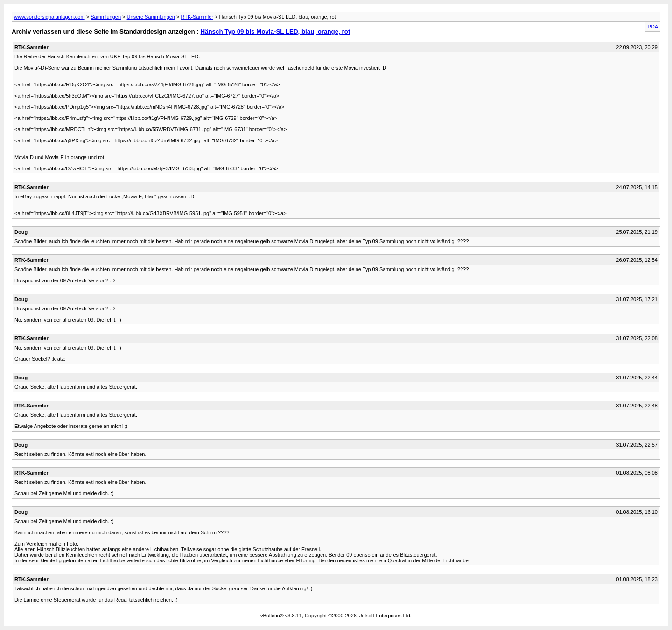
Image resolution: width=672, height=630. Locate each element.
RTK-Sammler (197, 17)
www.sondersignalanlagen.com (49, 17)
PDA (653, 27)
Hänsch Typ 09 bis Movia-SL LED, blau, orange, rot (275, 31)
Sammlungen (106, 17)
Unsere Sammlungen (151, 17)
